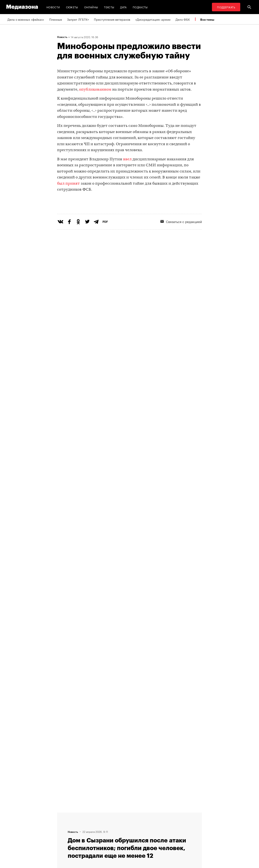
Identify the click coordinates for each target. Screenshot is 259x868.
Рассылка (118, 822)
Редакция (65, 814)
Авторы (64, 830)
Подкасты (140, 7)
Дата (123, 7)
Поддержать (226, 7)
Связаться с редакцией (181, 239)
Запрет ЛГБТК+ (78, 19)
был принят (68, 184)
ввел (127, 159)
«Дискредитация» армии (153, 19)
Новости (53, 7)
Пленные (56, 19)
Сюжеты (72, 7)
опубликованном (95, 90)
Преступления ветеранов (112, 19)
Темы (62, 839)
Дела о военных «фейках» (26, 19)
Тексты (109, 7)
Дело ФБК (183, 19)
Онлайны (91, 7)
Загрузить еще (129, 672)
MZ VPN (116, 830)
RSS (116, 814)
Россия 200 (119, 839)
